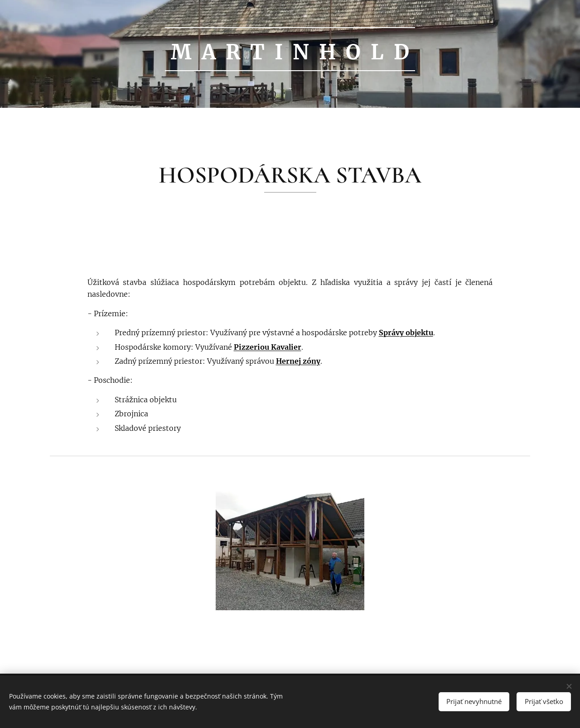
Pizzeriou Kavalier (268, 347)
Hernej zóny (298, 361)
